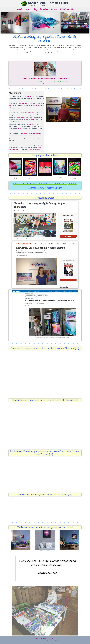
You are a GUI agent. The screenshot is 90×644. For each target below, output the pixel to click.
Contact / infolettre (67, 9)
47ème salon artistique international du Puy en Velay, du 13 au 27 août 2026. (45, 79)
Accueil (18, 9)
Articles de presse (45, 198)
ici (46, 84)
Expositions (44, 9)
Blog (36, 9)
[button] (10, 540)
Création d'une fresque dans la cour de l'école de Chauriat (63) (45, 348)
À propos (54, 9)
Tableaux (28, 9)
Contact (35, 641)
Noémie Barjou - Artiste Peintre (48, 3)
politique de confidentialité (50, 641)
